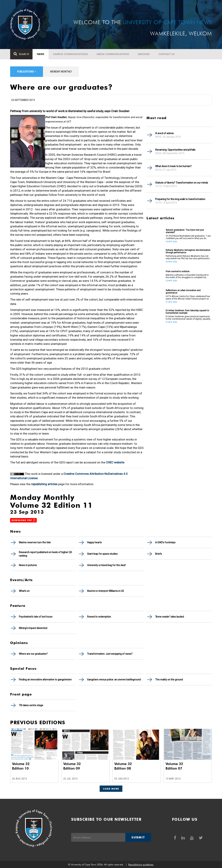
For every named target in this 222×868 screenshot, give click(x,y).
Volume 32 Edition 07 (174, 766)
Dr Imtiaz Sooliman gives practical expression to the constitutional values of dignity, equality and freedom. (188, 318)
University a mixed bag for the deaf (106, 565)
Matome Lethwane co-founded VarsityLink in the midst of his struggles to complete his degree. (187, 276)
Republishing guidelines (141, 864)
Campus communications (70, 54)
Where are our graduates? (33, 654)
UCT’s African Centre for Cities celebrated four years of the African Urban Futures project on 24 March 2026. (189, 298)
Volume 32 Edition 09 (72, 766)
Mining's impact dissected (33, 628)
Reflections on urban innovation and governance (183, 292)
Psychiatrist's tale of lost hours (36, 617)
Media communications (113, 54)
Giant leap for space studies (102, 554)
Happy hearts (94, 542)
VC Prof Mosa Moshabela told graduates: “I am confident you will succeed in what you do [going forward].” (188, 237)
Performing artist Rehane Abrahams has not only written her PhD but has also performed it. (188, 257)
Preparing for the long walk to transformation (180, 199)
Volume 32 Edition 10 (21, 766)
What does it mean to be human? (173, 166)
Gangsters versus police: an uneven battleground (114, 680)
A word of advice (164, 133)
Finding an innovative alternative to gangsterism (45, 680)
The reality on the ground (169, 680)
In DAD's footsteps (165, 542)
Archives (144, 54)
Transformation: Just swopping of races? (110, 654)
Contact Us (167, 54)
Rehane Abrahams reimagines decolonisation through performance (188, 251)
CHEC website (115, 462)
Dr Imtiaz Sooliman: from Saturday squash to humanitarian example (187, 312)
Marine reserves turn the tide (35, 542)
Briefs (159, 554)
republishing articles (44, 484)
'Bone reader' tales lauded (170, 617)
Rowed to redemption (99, 617)
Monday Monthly (61, 72)
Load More (111, 789)
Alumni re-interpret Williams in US (105, 591)
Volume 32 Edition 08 (123, 766)
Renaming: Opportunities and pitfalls (175, 150)
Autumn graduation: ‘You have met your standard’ (185, 231)
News (41, 54)
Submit (138, 837)
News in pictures (28, 565)
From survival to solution (178, 271)
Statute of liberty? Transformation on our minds (182, 183)
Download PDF (23, 520)
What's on (24, 591)
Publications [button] (27, 72)
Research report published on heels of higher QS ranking (45, 554)
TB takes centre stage (31, 705)
